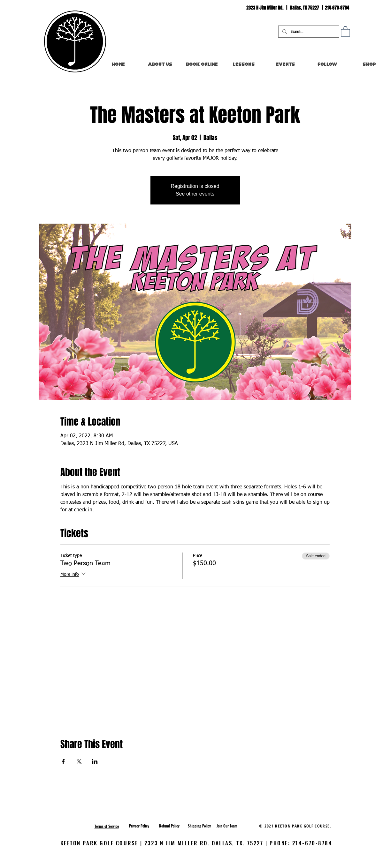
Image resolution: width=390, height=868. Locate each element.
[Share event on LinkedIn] (95, 761)
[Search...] (308, 32)
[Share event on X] (79, 761)
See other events (195, 194)
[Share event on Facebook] (63, 761)
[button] (345, 31)
